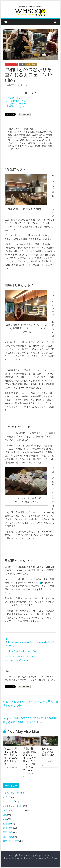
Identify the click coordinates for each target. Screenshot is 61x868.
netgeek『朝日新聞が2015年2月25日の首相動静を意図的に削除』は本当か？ (29, 720)
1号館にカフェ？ (15, 98)
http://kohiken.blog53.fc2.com (24, 651)
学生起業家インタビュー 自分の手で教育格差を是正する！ (11, 756)
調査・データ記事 (11, 841)
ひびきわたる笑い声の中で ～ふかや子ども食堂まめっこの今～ (31, 704)
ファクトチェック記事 (13, 806)
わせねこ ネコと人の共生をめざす (48, 753)
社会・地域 (31, 64)
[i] (12, 251)
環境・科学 (8, 832)
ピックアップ (11, 64)
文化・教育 (8, 828)
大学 (22, 64)
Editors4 (27, 85)
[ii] (25, 346)
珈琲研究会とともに (16, 101)
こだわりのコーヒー (16, 103)
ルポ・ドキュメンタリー (14, 810)
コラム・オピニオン (12, 793)
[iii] (39, 583)
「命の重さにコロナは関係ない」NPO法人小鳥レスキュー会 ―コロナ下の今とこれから (30, 759)
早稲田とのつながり (16, 106)
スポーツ (7, 797)
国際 (5, 815)
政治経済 (7, 823)
